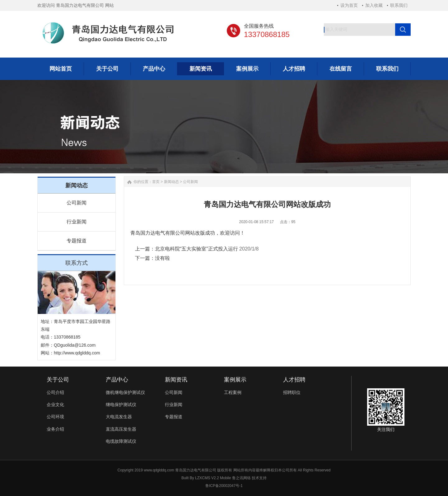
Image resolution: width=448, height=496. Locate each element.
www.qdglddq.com (159, 470)
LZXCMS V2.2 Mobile (213, 478)
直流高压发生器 (121, 429)
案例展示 (235, 380)
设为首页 (349, 5)
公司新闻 (77, 203)
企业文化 (55, 405)
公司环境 (55, 417)
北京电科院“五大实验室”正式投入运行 (196, 249)
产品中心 (117, 380)
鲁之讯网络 (241, 478)
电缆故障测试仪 (121, 441)
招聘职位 (292, 392)
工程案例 (233, 392)
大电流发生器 (119, 417)
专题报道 (77, 241)
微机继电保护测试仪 (125, 392)
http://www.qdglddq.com (77, 353)
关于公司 (58, 380)
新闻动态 (171, 182)
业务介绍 (55, 429)
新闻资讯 (176, 380)
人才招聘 (294, 380)
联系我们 (399, 5)
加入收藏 (374, 5)
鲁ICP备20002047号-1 (224, 486)
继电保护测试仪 (121, 405)
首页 (156, 182)
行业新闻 (77, 222)
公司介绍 (55, 392)
